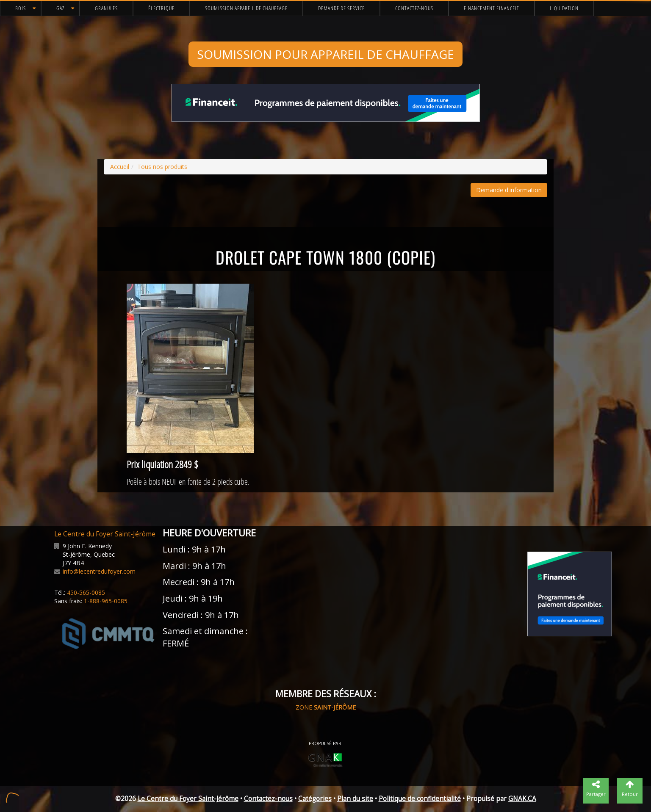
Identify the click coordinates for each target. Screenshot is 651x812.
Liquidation (564, 8)
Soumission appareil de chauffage (246, 8)
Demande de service (341, 8)
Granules (106, 8)
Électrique (161, 8)
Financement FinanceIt (492, 8)
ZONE (326, 707)
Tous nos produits (162, 167)
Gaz (60, 8)
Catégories (315, 799)
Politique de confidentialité (420, 799)
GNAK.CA (522, 799)
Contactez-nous (414, 8)
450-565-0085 (86, 592)
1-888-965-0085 (106, 601)
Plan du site (355, 799)
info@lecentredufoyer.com (99, 571)
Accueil (120, 167)
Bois (21, 8)
